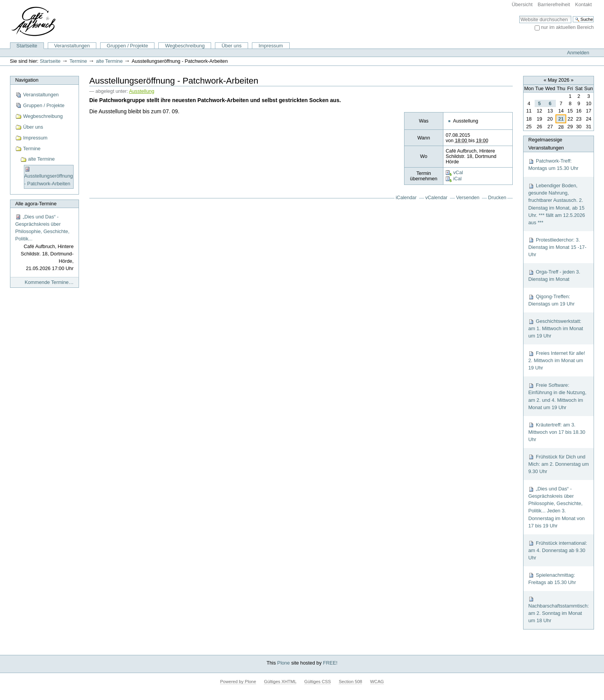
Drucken (497, 198)
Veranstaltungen (72, 46)
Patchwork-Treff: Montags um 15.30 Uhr (553, 165)
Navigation (27, 80)
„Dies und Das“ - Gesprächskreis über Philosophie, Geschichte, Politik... (44, 243)
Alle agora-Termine (36, 204)
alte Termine (109, 61)
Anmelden (578, 53)
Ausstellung (142, 91)
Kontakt (583, 4)
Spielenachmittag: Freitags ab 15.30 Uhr (552, 579)
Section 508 (350, 682)
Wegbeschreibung (185, 46)
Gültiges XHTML (280, 682)
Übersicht (522, 4)
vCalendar (436, 198)
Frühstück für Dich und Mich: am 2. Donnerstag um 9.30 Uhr (558, 464)
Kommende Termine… (49, 282)
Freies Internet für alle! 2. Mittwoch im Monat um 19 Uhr (557, 360)
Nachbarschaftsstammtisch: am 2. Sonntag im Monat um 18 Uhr (558, 610)
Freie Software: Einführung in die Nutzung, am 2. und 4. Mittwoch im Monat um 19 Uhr (557, 396)
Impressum (271, 46)
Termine (78, 61)
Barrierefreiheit (554, 4)
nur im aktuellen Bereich (567, 27)
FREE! (330, 663)
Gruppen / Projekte (127, 46)
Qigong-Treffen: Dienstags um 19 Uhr (551, 300)
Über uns (232, 46)
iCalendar (406, 198)
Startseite (27, 46)
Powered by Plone (238, 682)
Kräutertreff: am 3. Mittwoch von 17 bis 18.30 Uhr (557, 432)
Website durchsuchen (519, 16)
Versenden (468, 198)
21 (561, 119)
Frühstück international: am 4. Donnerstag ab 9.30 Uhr (558, 550)
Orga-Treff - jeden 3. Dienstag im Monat (554, 275)
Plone (284, 663)
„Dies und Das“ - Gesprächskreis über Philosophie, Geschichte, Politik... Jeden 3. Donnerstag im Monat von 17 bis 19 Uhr (556, 507)
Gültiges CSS (318, 682)
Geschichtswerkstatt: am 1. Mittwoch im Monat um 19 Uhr (555, 328)
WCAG (377, 682)
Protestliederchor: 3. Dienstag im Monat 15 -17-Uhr (557, 247)
